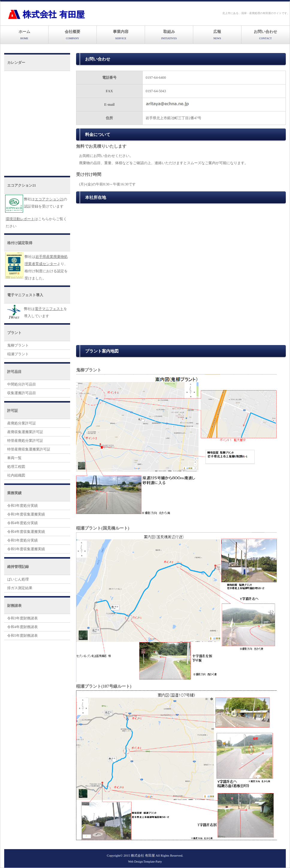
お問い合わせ (265, 35)
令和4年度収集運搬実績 (26, 532)
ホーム (24, 35)
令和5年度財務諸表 (22, 636)
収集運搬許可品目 (22, 393)
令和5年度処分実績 (22, 540)
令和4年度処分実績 (22, 523)
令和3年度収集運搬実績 (26, 514)
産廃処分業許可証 (22, 423)
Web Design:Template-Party (145, 862)
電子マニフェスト (49, 309)
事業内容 (121, 35)
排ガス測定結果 (20, 588)
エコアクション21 (49, 199)
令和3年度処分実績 (22, 506)
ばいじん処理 (18, 579)
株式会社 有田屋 (143, 855)
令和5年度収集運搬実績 (26, 549)
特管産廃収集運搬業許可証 (29, 449)
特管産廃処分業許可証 (25, 441)
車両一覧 (14, 458)
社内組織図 (16, 475)
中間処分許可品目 (22, 384)
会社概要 (72, 35)
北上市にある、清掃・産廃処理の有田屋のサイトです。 (256, 13)
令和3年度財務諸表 (22, 618)
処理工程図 (16, 467)
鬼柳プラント (18, 345)
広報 (217, 35)
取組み (169, 35)
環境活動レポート (20, 219)
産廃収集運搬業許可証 (25, 432)
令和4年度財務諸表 (22, 627)
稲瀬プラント (18, 354)
